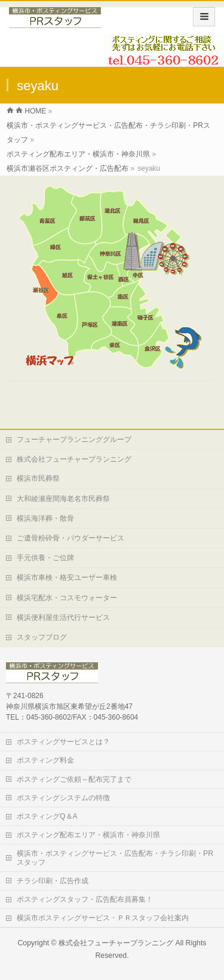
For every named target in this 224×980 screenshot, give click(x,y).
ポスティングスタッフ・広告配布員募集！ (85, 899)
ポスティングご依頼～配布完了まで (74, 779)
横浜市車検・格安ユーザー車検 (67, 577)
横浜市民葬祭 (38, 478)
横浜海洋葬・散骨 (45, 518)
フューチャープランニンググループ (74, 440)
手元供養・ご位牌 (45, 558)
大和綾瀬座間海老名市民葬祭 (63, 499)
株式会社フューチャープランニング (74, 459)
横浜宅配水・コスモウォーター (67, 598)
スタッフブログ (42, 637)
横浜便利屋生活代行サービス (63, 618)
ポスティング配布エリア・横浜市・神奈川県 (88, 835)
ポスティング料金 (45, 760)
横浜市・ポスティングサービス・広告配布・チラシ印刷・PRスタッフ (115, 858)
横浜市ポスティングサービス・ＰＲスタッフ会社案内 (103, 918)
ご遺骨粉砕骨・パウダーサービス (70, 538)
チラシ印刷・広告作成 (53, 881)
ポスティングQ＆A (47, 816)
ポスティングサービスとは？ (63, 742)
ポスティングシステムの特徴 (63, 798)
